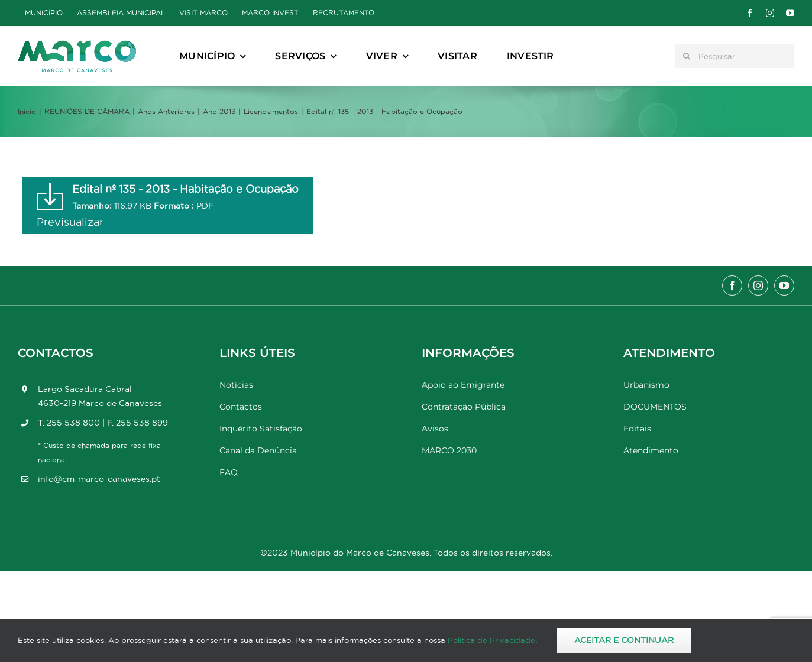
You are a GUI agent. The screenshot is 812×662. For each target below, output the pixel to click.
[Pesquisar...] (735, 56)
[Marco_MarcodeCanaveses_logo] (77, 45)
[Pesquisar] (687, 56)
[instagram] (770, 13)
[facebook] (750, 13)
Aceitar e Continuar (624, 640)
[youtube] (790, 13)
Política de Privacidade (491, 640)
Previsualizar (70, 222)
